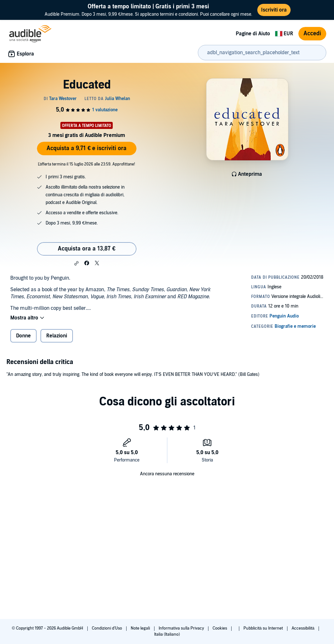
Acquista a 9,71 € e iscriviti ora (87, 148)
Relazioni (57, 336)
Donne (23, 336)
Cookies (220, 628)
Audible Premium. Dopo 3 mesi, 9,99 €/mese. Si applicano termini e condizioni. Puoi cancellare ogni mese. (148, 10)
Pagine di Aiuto (253, 34)
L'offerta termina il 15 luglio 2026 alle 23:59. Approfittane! (87, 164)
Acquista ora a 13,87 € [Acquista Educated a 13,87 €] (87, 249)
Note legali (141, 628)
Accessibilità (303, 628)
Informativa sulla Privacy (182, 628)
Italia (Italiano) (167, 634)
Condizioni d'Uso (107, 628)
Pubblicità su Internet (264, 628)
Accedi (312, 34)
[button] (76, 263)
